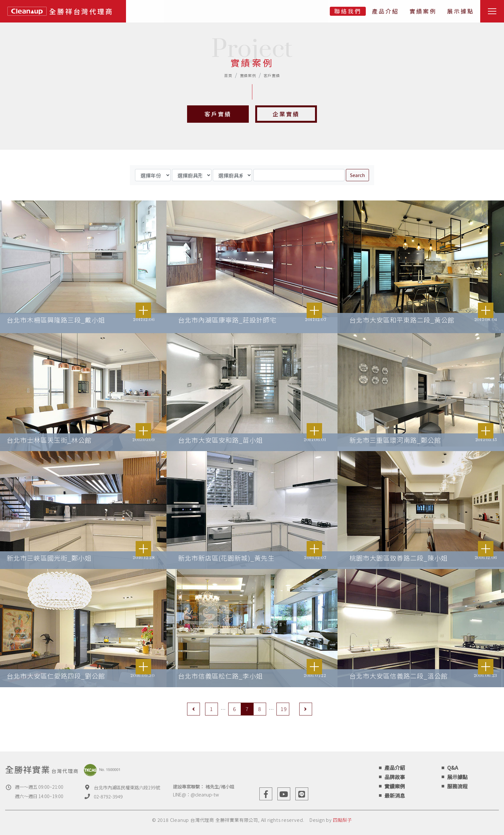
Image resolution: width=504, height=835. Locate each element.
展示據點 (461, 11)
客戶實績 (272, 75)
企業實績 (286, 114)
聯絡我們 (348, 11)
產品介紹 (385, 11)
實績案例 (423, 11)
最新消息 (395, 795)
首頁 (228, 75)
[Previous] (194, 709)
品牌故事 (395, 777)
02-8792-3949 (108, 796)
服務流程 (457, 786)
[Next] (306, 709)
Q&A (453, 768)
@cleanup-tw (205, 794)
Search (357, 175)
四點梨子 (342, 820)
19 (284, 709)
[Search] (299, 175)
